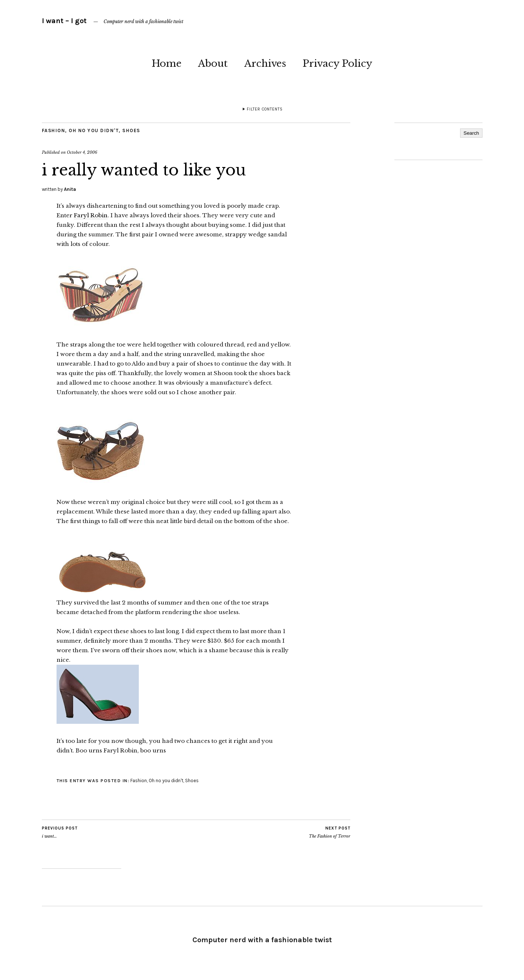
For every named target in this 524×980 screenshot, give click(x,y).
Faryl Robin (91, 215)
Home (167, 63)
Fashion (54, 130)
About (213, 63)
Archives (265, 63)
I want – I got (64, 21)
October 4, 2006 (82, 152)
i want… (60, 832)
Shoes (131, 130)
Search (471, 133)
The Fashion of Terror (330, 832)
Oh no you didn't (94, 130)
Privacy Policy (337, 63)
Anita (70, 189)
